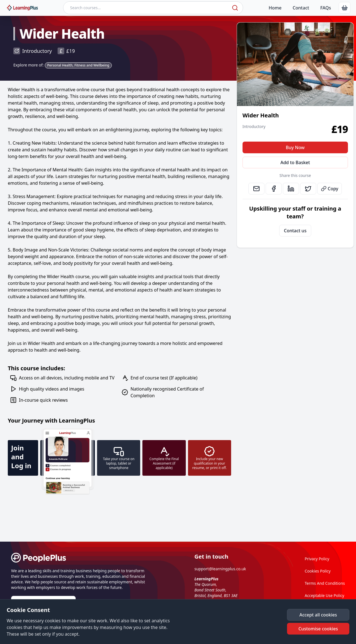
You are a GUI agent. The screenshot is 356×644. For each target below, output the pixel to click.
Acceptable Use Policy (325, 595)
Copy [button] (330, 189)
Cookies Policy (318, 571)
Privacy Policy (317, 559)
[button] (318, 615)
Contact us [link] (295, 231)
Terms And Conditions (325, 583)
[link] (345, 8)
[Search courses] (147, 8)
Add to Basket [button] (295, 162)
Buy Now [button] (295, 147)
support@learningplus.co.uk (220, 569)
